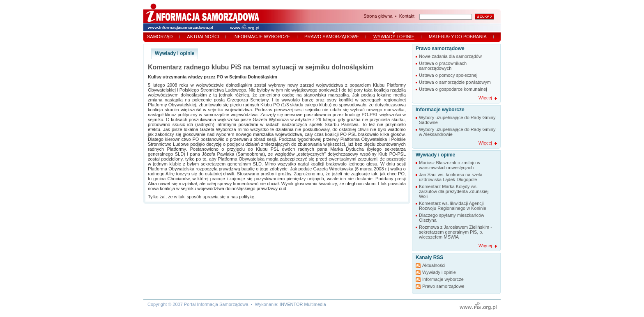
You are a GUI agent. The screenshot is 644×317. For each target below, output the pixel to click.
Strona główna (378, 16)
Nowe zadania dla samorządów (450, 56)
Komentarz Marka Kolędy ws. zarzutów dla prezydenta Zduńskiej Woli (454, 191)
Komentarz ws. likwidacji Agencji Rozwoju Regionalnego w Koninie (453, 206)
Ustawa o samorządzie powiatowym (455, 82)
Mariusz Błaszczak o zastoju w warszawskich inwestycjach (450, 165)
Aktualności (203, 37)
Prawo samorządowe (332, 37)
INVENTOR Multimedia (303, 304)
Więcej (485, 98)
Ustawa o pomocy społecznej (448, 75)
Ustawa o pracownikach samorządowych (443, 66)
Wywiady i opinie (394, 37)
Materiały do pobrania (458, 37)
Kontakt (407, 16)
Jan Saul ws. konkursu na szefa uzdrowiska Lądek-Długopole (451, 177)
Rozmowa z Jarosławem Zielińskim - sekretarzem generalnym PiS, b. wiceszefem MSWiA (455, 232)
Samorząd (160, 37)
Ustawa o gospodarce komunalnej (453, 89)
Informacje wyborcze (262, 37)
